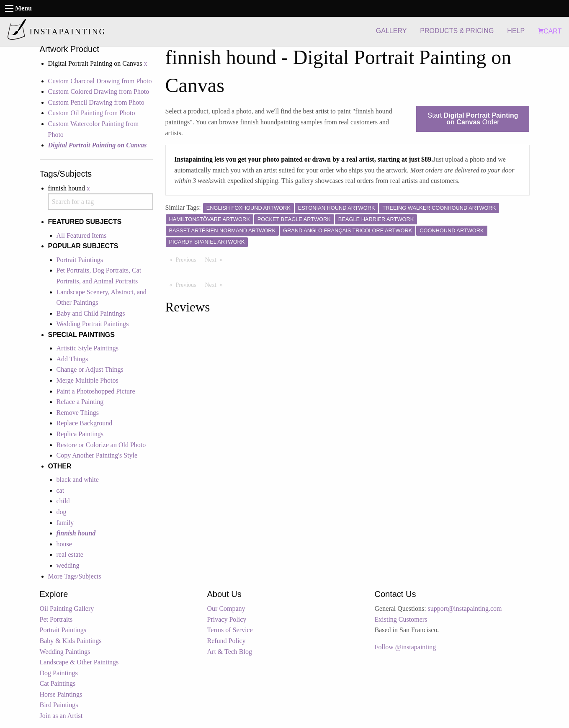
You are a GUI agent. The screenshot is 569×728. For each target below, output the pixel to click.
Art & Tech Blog (230, 652)
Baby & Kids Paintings (71, 641)
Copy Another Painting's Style (97, 455)
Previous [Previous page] (188, 259)
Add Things (72, 359)
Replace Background (85, 423)
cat (61, 490)
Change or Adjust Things (90, 369)
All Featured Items (82, 235)
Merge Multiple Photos (88, 380)
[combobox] (100, 202)
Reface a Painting (80, 402)
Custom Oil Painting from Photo (92, 113)
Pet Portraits (56, 619)
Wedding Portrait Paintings (93, 324)
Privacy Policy (227, 619)
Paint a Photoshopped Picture (96, 391)
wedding (68, 565)
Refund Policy (227, 641)
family (65, 523)
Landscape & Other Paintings (79, 662)
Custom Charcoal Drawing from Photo (100, 81)
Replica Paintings (80, 434)
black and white (78, 480)
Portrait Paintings (80, 260)
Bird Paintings (59, 705)
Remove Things (78, 413)
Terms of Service (230, 630)
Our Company (226, 608)
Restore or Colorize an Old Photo (101, 445)
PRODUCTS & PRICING (457, 31)
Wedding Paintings (65, 652)
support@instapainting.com (465, 608)
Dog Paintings (59, 673)
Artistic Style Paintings (88, 348)
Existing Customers (401, 619)
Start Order (473, 119)
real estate (70, 554)
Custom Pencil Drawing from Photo (96, 102)
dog (62, 512)
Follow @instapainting (406, 647)
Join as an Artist (61, 716)
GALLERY (391, 31)
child (63, 501)
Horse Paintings (61, 694)
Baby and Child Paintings (91, 313)
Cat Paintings (58, 683)
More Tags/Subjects (75, 576)
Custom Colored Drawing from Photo (99, 91)
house (64, 544)
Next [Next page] (216, 259)
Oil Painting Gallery (67, 608)
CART (550, 31)
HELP (516, 31)
